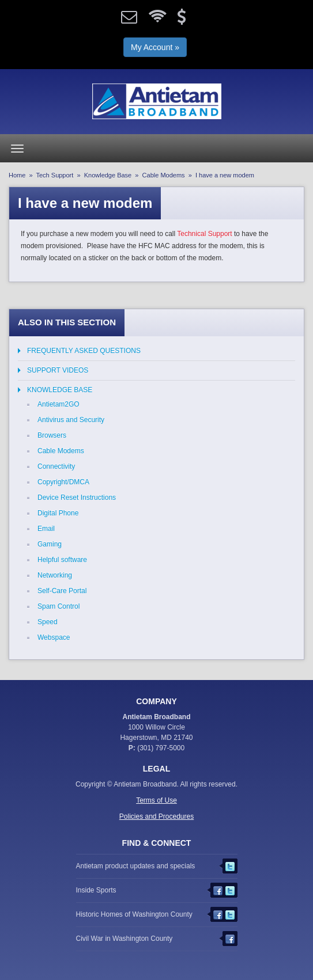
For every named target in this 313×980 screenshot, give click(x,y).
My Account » (155, 47)
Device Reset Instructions (77, 497)
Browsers (52, 435)
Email (46, 529)
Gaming (50, 544)
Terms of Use (156, 800)
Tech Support (55, 175)
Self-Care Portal (62, 591)
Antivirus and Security (71, 420)
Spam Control (59, 606)
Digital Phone (58, 513)
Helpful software (62, 560)
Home (17, 175)
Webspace (54, 637)
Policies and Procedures (156, 816)
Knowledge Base (108, 175)
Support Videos (58, 370)
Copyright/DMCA (63, 482)
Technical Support (204, 234)
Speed (48, 622)
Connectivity (56, 466)
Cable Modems (164, 175)
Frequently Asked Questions (84, 351)
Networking (55, 575)
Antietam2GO (59, 404)
